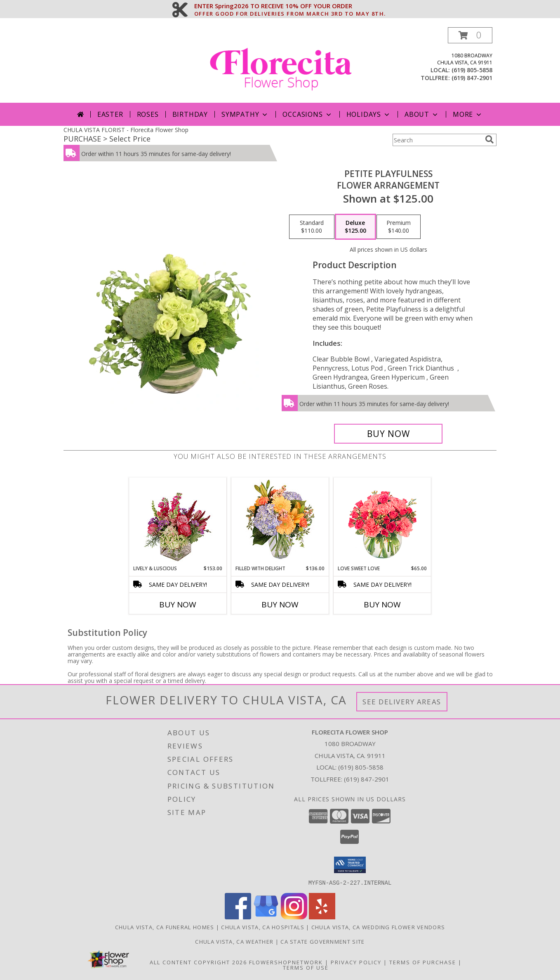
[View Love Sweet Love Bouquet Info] (382, 521)
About (422, 114)
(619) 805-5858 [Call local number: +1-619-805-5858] (472, 70)
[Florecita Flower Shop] (281, 65)
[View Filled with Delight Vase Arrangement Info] (280, 521)
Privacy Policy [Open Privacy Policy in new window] (356, 962)
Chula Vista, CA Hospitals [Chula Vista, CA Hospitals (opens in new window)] (263, 927)
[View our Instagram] (294, 917)
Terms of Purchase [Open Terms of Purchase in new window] (423, 962)
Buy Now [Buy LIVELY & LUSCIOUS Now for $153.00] (178, 605)
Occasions (307, 114)
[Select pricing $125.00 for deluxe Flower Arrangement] (355, 227)
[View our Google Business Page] (266, 917)
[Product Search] (437, 140)
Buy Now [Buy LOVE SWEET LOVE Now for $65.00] (382, 605)
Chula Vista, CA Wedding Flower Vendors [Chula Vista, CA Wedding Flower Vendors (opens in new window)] (378, 927)
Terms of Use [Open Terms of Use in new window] (306, 967)
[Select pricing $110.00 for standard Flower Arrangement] (312, 227)
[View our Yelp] (322, 917)
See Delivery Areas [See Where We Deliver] (402, 702)
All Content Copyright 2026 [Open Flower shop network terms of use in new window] (198, 962)
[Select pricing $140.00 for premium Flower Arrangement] (399, 227)
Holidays (369, 114)
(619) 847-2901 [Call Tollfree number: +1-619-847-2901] (367, 779)
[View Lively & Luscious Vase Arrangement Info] (178, 521)
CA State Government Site (322, 941)
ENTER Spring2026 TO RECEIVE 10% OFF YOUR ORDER (290, 6)
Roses (148, 114)
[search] (489, 139)
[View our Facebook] (238, 917)
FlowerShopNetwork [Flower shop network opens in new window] (286, 962)
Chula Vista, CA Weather (234, 941)
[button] (470, 35)
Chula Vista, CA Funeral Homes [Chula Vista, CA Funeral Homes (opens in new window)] (165, 927)
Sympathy (245, 114)
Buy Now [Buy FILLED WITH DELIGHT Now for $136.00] (280, 605)
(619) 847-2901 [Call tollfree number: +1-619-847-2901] (472, 78)
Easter (110, 114)
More (468, 114)
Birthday (190, 114)
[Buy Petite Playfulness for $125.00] (388, 434)
